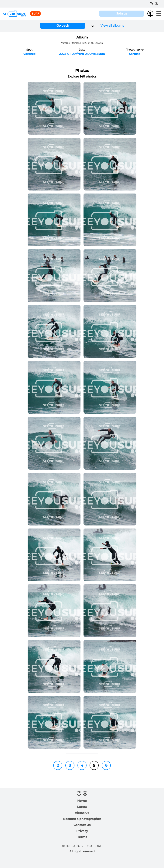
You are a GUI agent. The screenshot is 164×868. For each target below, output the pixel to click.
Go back (63, 26)
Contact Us (82, 825)
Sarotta (135, 54)
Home (82, 801)
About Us (82, 813)
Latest (82, 807)
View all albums (112, 26)
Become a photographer (82, 819)
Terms (82, 837)
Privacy (82, 831)
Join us (122, 13)
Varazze (29, 54)
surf (35, 14)
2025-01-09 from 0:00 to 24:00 (82, 54)
